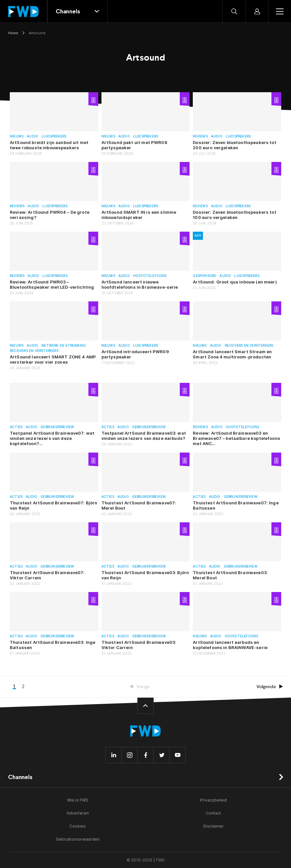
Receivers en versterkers (34, 351)
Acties (16, 427)
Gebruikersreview (57, 427)
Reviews (200, 136)
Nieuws (17, 136)
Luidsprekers (54, 136)
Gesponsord (205, 276)
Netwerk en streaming (64, 346)
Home (13, 33)
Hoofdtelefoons (150, 276)
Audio (32, 136)
